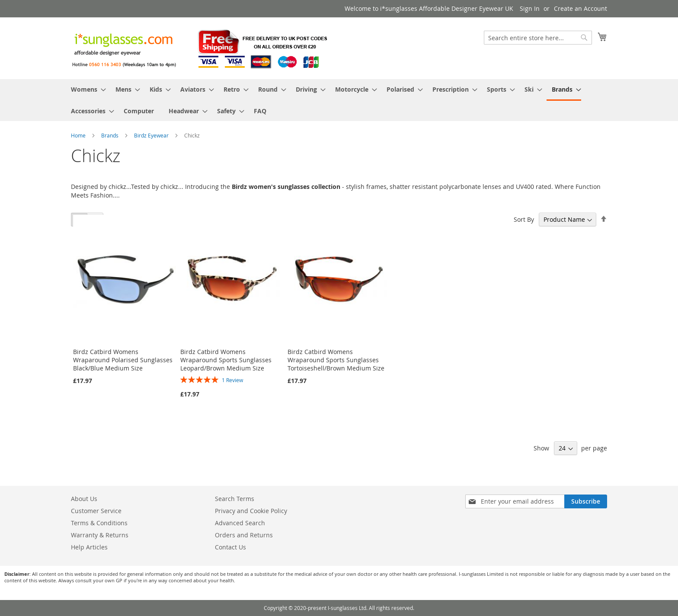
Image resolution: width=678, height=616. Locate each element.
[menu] (339, 100)
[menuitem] (86, 89)
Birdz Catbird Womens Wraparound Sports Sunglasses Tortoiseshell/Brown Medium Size (336, 360)
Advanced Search (240, 523)
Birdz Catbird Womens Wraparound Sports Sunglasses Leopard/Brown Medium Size (226, 360)
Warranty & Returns (100, 535)
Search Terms (235, 499)
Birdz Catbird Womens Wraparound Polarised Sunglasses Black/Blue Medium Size (123, 360)
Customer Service (96, 511)
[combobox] (538, 38)
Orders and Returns (244, 535)
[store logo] (201, 48)
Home (79, 135)
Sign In (530, 8)
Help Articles (89, 547)
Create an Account (580, 8)
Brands (110, 135)
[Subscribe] (586, 501)
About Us (84, 499)
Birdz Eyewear (152, 135)
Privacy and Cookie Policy (251, 511)
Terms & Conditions (99, 523)
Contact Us (230, 547)
